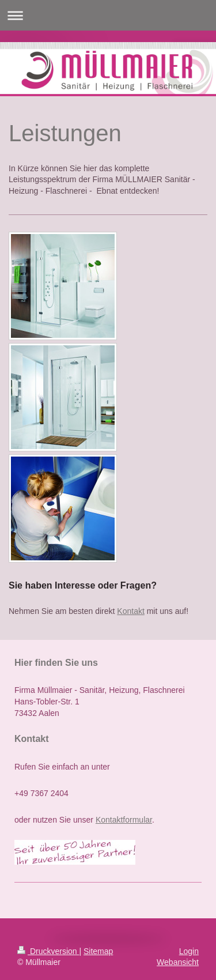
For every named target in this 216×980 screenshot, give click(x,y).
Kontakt (130, 611)
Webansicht (178, 962)
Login (189, 951)
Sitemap (98, 951)
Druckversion (48, 951)
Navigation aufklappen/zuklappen (108, 15)
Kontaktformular (124, 820)
